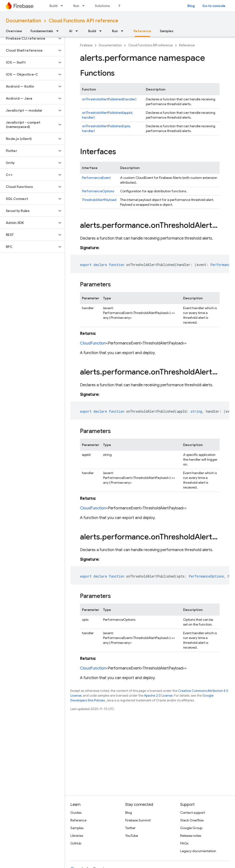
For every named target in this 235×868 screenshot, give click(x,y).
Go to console (214, 6)
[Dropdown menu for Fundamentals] (59, 31)
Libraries (77, 836)
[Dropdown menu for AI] (78, 31)
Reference (187, 45)
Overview (14, 31)
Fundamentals (42, 31)
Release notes (191, 836)
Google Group (191, 828)
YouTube (132, 836)
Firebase (86, 45)
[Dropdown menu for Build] (63, 6)
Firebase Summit (138, 820)
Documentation (23, 21)
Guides (76, 813)
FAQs (184, 843)
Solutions (102, 6)
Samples (167, 31)
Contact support (193, 813)
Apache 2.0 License (158, 696)
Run (76, 6)
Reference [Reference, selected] (142, 31)
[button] (28, 38)
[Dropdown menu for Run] (85, 6)
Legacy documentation (198, 851)
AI (71, 31)
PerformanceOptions (98, 191)
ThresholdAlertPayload (99, 200)
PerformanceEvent (96, 178)
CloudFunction (93, 343)
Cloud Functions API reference (83, 21)
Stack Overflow (192, 820)
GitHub (76, 843)
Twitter (130, 828)
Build (53, 6)
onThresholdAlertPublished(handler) (109, 99)
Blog (191, 6)
